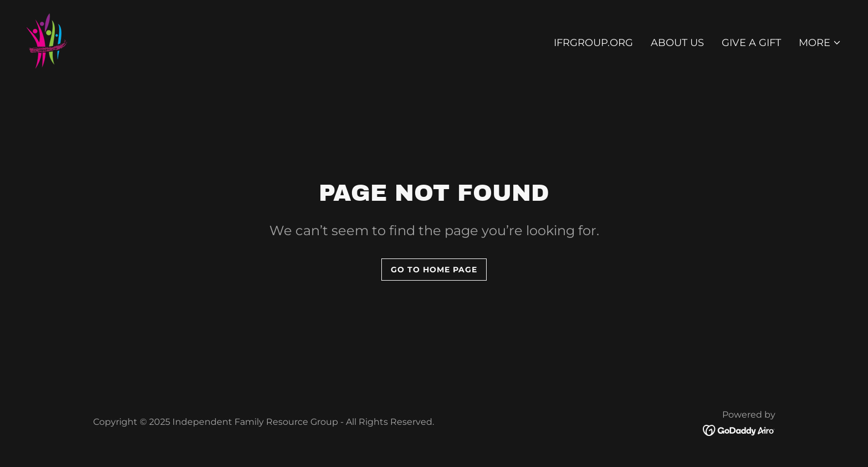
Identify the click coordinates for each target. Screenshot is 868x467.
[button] (820, 43)
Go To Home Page (434, 270)
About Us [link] (677, 43)
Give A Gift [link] (751, 43)
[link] (47, 40)
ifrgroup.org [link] (593, 43)
